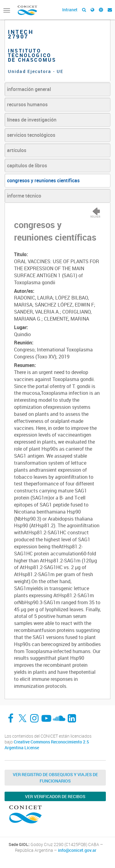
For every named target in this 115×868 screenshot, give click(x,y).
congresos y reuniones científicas (43, 180)
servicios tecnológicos (31, 135)
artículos (17, 150)
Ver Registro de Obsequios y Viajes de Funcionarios (55, 778)
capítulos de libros (27, 165)
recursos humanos (27, 104)
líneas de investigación (32, 120)
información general (29, 89)
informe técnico (24, 196)
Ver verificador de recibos (55, 796)
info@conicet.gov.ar (77, 850)
